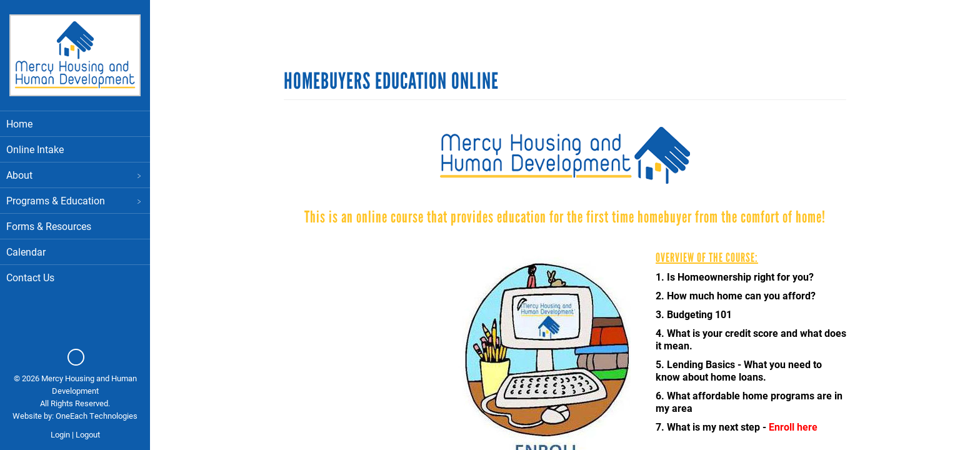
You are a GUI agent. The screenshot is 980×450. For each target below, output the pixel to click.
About (75, 175)
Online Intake (35, 149)
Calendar (26, 252)
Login (60, 434)
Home (19, 123)
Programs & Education (75, 200)
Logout (88, 434)
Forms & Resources (49, 226)
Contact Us (30, 277)
